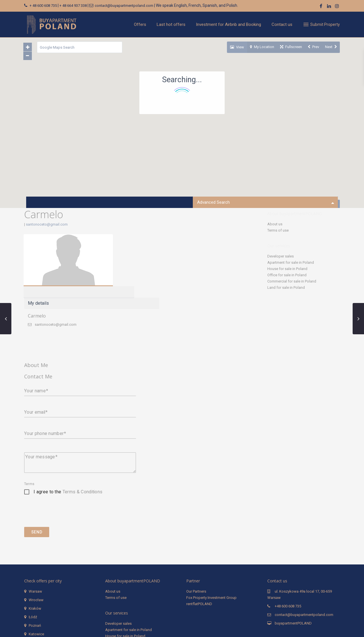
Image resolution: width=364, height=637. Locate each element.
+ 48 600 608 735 (43, 6)
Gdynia (34, 594)
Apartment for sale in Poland (291, 262)
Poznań (35, 569)
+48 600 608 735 (288, 549)
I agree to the (68, 435)
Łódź (33, 560)
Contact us (282, 24)
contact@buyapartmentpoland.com (124, 6)
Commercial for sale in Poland (292, 281)
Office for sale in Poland (287, 275)
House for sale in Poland (287, 269)
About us (275, 224)
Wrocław (36, 543)
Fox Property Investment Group (211, 541)
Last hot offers (171, 24)
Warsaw (35, 534)
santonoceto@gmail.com (47, 224)
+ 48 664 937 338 (73, 6)
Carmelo (136, 252)
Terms (29, 427)
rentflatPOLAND (199, 547)
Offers (140, 24)
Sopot (34, 603)
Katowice (36, 577)
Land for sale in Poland (286, 287)
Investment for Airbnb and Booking (228, 24)
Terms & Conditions (83, 435)
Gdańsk (35, 586)
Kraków (35, 552)
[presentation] (67, 459)
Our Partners (196, 534)
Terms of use (278, 230)
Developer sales (281, 256)
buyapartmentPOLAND (293, 566)
